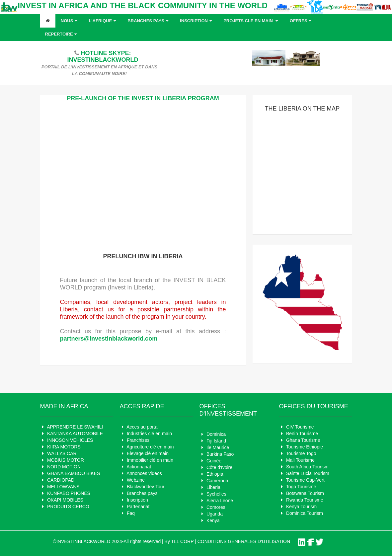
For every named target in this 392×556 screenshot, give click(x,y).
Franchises (138, 440)
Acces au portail (143, 427)
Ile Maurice (218, 447)
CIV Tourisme (300, 427)
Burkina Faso (220, 454)
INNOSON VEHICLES (70, 440)
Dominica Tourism (305, 513)
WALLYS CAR (62, 453)
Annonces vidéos (144, 473)
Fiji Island (216, 441)
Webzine (136, 480)
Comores (216, 507)
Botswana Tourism (305, 493)
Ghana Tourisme (303, 440)
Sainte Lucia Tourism (308, 473)
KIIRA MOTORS (64, 447)
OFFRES (301, 21)
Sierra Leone (220, 501)
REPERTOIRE (62, 34)
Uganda (215, 514)
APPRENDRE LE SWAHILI (75, 427)
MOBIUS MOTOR (66, 460)
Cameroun (217, 481)
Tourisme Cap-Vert (305, 480)
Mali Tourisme (300, 460)
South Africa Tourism (307, 467)
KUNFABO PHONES (69, 493)
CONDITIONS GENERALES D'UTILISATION (244, 541)
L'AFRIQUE (103, 21)
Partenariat (138, 507)
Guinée (214, 461)
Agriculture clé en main (150, 447)
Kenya (213, 520)
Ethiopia (215, 474)
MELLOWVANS (63, 487)
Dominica (216, 434)
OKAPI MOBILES (65, 500)
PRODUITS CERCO (68, 507)
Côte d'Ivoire (219, 467)
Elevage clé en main (148, 453)
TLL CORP (183, 541)
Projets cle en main (251, 21)
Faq (131, 513)
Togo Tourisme (301, 487)
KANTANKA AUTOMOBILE (75, 434)
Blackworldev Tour (146, 487)
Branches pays (149, 21)
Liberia (213, 487)
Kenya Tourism (301, 507)
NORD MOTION (64, 467)
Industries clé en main (149, 434)
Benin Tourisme (302, 434)
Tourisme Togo (301, 453)
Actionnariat (139, 467)
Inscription (196, 21)
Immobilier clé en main (150, 460)
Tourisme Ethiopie (305, 447)
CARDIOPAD (61, 480)
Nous (70, 21)
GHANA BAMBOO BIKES (74, 473)
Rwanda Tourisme (305, 500)
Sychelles (216, 494)
